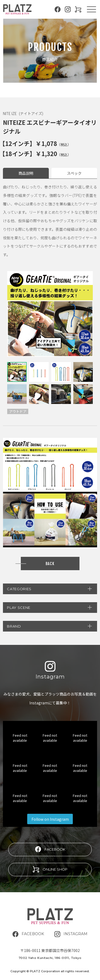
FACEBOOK (50, 849)
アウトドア (18, 411)
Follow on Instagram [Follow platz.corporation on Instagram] (50, 819)
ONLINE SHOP (50, 869)
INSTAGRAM (71, 934)
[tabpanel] (50, 314)
